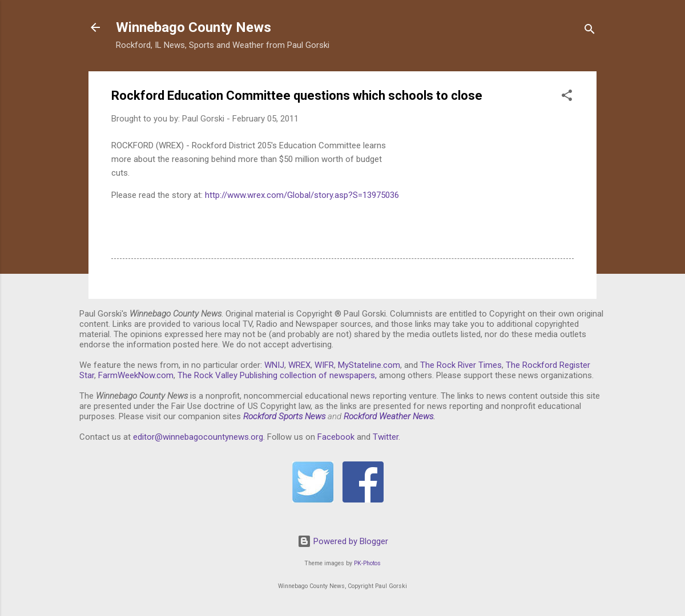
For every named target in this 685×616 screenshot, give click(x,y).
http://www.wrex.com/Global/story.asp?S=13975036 (302, 195)
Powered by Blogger (343, 541)
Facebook (336, 437)
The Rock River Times (461, 365)
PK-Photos (367, 563)
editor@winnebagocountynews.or (196, 437)
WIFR (324, 365)
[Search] (590, 31)
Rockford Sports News (284, 416)
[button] (567, 97)
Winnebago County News (194, 27)
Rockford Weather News (388, 416)
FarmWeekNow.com (136, 375)
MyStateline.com (369, 365)
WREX (299, 365)
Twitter (386, 437)
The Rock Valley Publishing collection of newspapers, (277, 375)
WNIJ (274, 365)
